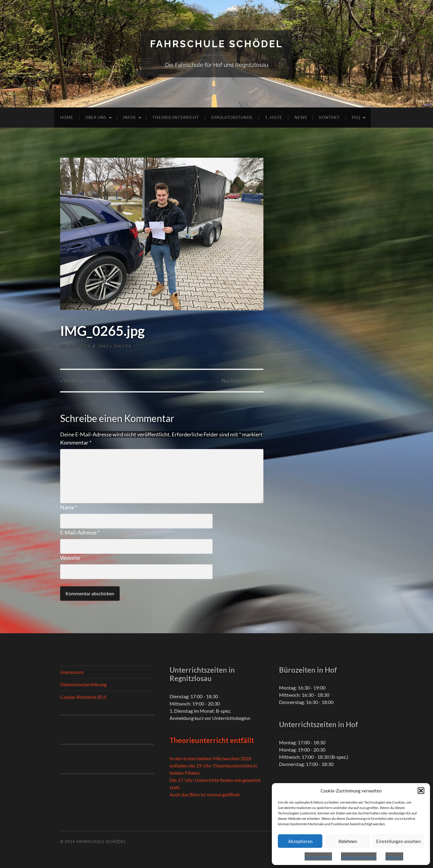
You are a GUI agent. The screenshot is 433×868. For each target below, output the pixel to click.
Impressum (394, 857)
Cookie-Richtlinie (318, 857)
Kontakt (329, 117)
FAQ (356, 117)
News (301, 117)
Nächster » (243, 381)
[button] (421, 791)
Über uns (96, 117)
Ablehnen (348, 841)
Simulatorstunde (232, 117)
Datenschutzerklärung (359, 857)
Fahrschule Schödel (216, 44)
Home (67, 117)
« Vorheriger (83, 381)
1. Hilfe (274, 117)
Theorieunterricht (176, 117)
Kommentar (76, 442)
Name (69, 507)
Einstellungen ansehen (398, 841)
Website (70, 558)
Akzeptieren (300, 841)
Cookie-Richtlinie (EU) (83, 697)
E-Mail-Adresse (80, 532)
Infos (129, 117)
